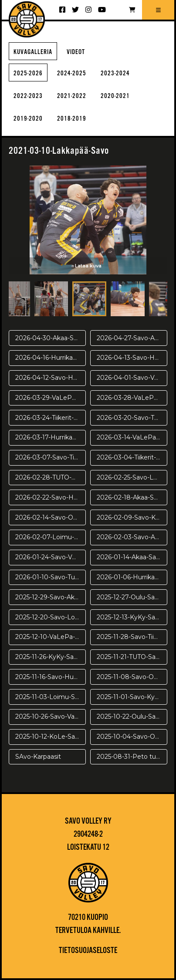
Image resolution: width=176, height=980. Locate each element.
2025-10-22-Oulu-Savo (130, 716)
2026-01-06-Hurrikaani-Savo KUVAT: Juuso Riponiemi (132, 577)
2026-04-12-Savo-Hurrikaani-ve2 (51, 378)
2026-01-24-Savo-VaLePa (51, 557)
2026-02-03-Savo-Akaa (131, 537)
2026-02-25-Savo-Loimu (132, 477)
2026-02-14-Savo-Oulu (49, 517)
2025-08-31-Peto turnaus (132, 757)
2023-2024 (115, 73)
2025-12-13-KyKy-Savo (130, 617)
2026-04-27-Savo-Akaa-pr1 (132, 338)
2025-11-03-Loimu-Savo (51, 697)
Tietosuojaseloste (88, 951)
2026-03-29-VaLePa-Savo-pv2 (51, 398)
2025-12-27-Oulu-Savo (129, 597)
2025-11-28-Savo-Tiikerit (132, 637)
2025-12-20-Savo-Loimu (51, 617)
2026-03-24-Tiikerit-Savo (51, 418)
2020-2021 (115, 96)
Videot (76, 52)
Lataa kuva (88, 266)
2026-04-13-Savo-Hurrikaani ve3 (132, 358)
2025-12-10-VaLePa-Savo (51, 637)
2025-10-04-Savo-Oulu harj (132, 737)
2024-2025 (72, 73)
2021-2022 (72, 96)
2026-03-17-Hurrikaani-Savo (51, 437)
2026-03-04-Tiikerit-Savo (132, 457)
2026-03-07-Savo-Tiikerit (51, 457)
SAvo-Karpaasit (38, 757)
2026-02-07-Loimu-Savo (51, 537)
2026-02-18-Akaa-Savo (131, 497)
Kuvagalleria (33, 52)
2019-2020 (28, 119)
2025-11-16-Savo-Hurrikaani (51, 677)
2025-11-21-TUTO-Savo (130, 657)
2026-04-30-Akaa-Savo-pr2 (51, 338)
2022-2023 (28, 96)
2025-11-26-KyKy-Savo (48, 657)
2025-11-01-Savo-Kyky (129, 697)
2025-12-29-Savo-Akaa (48, 597)
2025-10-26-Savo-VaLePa (51, 716)
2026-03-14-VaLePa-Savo (132, 437)
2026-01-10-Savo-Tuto (48, 577)
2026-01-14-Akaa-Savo (130, 557)
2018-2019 (72, 119)
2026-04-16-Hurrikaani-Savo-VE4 (51, 358)
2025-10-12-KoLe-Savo (49, 737)
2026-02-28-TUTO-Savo (51, 477)
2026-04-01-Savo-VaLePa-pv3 (132, 378)
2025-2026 (28, 73)
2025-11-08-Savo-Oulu (130, 677)
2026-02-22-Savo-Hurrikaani (51, 497)
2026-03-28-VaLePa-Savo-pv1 (132, 398)
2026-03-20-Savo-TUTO (132, 418)
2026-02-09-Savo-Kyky (131, 517)
